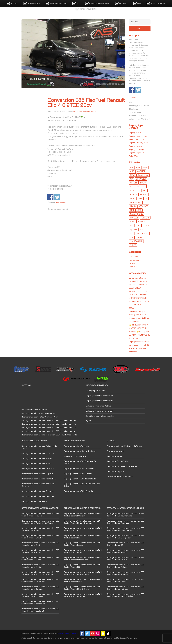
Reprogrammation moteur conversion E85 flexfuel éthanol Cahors (83, 551)
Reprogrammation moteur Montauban (39, 479)
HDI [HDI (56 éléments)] (145, 191)
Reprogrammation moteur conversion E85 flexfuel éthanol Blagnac (40, 588)
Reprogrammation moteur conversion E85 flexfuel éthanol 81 (83, 537)
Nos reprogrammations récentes (85, 111)
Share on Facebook (50, 197)
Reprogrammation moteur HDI (100, 396)
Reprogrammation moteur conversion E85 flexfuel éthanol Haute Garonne (83, 522)
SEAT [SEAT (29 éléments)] (138, 226)
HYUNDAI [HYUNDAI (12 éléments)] (144, 194)
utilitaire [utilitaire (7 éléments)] (139, 237)
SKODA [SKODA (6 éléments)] (146, 226)
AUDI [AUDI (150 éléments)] (132, 171)
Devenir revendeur (88, 9)
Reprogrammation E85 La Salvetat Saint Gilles (82, 485)
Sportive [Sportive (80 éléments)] (134, 229)
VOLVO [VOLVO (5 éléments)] (133, 245)
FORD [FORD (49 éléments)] (133, 191)
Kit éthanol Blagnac (115, 456)
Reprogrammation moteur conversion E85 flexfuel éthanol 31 (83, 529)
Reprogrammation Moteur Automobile (38, 413)
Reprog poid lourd (136, 139)
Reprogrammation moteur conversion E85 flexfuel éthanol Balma (125, 566)
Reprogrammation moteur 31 (35, 501)
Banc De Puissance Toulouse (34, 410)
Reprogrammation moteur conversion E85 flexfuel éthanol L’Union (40, 566)
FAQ (139, 3)
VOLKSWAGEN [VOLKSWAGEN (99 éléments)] (136, 241)
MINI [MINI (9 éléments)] (132, 210)
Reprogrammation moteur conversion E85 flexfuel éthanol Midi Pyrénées (125, 595)
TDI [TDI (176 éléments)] (132, 233)
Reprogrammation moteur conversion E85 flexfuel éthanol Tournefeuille (125, 515)
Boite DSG (133, 156)
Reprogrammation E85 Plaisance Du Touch (80, 462)
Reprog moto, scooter (138, 136)
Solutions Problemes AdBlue (98, 406)
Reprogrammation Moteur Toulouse (80, 451)
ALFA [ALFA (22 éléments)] (138, 167)
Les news (123, 3)
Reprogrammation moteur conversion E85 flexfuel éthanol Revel (125, 551)
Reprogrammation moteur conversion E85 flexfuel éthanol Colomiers (40, 580)
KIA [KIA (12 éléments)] (146, 198)
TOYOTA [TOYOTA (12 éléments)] (145, 233)
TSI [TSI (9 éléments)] (131, 237)
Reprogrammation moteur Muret (36, 463)
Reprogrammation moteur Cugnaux (37, 491)
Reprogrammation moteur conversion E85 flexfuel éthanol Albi (40, 529)
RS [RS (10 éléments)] (131, 226)
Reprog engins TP (136, 153)
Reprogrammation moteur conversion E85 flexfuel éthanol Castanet (40, 610)
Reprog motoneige (137, 149)
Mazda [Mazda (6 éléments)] (133, 206)
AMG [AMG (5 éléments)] (145, 167)
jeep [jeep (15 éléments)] (140, 198)
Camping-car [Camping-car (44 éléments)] (143, 175)
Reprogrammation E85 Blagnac (78, 474)
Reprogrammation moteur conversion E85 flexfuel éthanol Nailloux (125, 588)
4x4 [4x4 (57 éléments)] (132, 167)
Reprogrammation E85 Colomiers (79, 469)
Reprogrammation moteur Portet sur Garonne (38, 485)
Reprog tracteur (136, 146)
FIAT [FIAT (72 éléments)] (144, 187)
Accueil (14, 3)
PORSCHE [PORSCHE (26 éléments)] (145, 218)
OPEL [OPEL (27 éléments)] (141, 214)
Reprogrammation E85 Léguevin (78, 491)
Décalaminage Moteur (99, 3)
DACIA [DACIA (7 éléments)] (143, 183)
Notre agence (34, 3)
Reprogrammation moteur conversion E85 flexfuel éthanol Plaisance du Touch (40, 522)
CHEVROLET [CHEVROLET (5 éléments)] (141, 179)
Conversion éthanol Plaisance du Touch (124, 446)
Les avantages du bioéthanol (120, 476)
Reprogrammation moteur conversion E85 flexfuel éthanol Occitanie (83, 515)
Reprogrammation (58, 3)
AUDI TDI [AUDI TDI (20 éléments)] (141, 171)
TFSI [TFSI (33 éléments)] (137, 233)
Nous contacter (158, 3)
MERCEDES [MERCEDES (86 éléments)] (143, 206)
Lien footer (133, 257)
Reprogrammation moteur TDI (100, 401)
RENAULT (63, 202)
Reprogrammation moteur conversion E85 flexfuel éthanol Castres (40, 544)
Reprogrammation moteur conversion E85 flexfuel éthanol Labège (83, 595)
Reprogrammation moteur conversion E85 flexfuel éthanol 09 (83, 566)
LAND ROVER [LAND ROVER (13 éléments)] (136, 202)
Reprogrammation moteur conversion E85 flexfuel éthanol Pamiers (40, 595)
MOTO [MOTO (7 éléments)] (139, 210)
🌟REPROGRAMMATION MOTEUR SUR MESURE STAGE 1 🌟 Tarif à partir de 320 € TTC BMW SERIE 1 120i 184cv (139, 332)
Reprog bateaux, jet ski (138, 143)
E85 (78, 3)
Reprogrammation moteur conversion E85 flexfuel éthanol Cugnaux (125, 522)
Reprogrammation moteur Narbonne (38, 453)
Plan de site (75, 633)
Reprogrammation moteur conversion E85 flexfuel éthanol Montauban (83, 559)
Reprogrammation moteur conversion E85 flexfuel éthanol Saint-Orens (83, 588)
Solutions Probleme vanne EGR (100, 411)
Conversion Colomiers (116, 451)
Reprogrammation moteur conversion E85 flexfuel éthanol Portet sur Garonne (40, 573)
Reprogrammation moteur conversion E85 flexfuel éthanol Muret (40, 559)
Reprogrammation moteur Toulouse (38, 469)
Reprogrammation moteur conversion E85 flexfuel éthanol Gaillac (40, 551)
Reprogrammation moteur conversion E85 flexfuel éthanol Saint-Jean (125, 573)
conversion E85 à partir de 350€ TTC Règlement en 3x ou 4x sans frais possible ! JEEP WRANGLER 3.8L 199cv (139, 285)
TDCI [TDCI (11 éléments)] (142, 229)
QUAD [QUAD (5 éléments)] (133, 222)
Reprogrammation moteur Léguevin (37, 474)
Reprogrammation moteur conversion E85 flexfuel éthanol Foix (83, 580)
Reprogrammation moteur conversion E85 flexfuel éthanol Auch (83, 544)
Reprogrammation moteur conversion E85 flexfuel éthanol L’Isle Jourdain (125, 529)
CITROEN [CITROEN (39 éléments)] (134, 183)
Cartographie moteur (96, 391)
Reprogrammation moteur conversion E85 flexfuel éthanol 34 (125, 544)
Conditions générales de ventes (100, 416)
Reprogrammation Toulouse (77, 446)
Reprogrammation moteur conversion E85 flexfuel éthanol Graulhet (40, 537)
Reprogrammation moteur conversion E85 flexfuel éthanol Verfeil (125, 580)
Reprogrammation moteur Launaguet (38, 496)
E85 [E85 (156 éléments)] (138, 187)
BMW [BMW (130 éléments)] (132, 175)
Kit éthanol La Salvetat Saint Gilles (122, 466)
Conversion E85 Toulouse (75, 456)
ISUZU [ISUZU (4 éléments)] (133, 198)
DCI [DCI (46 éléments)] (132, 187)
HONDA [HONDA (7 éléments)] (134, 194)
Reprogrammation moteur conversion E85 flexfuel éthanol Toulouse (40, 515)
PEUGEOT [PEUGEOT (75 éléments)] (134, 218)
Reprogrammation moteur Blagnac (37, 458)
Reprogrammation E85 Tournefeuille (80, 479)
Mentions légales (64, 633)
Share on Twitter (57, 197)
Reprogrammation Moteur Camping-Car (40, 417)
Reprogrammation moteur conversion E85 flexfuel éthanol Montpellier (125, 537)
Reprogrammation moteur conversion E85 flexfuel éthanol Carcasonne (83, 573)
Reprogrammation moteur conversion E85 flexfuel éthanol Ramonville (40, 602)
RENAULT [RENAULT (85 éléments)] (142, 222)
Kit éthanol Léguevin (116, 471)
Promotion (133, 267)
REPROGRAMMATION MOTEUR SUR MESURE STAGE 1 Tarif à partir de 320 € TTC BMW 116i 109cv (139, 301)
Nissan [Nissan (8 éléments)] (133, 214)
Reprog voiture (135, 133)
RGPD (89, 421)
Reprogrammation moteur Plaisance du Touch (39, 447)
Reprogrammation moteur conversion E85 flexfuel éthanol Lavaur (125, 559)
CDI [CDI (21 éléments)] (132, 179)
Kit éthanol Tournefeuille (117, 461)
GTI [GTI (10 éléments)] (139, 191)
